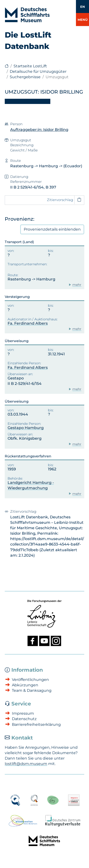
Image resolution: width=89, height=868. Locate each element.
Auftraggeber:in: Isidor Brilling (39, 130)
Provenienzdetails (52, 229)
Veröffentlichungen (30, 680)
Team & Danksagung (32, 690)
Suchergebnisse (25, 77)
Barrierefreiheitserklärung (36, 724)
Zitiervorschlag (60, 200)
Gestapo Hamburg (26, 428)
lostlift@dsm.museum (26, 764)
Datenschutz (24, 719)
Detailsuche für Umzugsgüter (38, 71)
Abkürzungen (25, 685)
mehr (77, 285)
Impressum (23, 713)
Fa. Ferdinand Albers (28, 323)
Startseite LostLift (30, 66)
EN (83, 7)
